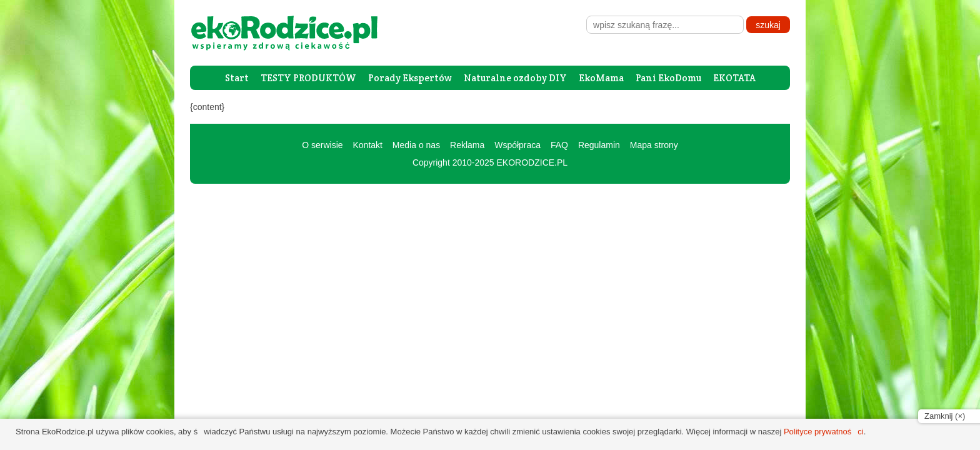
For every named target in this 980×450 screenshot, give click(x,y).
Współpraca (517, 145)
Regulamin (599, 145)
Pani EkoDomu (668, 78)
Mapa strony (654, 145)
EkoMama (601, 78)
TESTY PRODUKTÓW (308, 78)
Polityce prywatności (824, 432)
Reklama (467, 145)
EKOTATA (734, 78)
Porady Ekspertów (410, 78)
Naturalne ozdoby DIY (515, 78)
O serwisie (322, 145)
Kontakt (367, 145)
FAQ (559, 145)
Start (237, 78)
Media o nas (416, 145)
